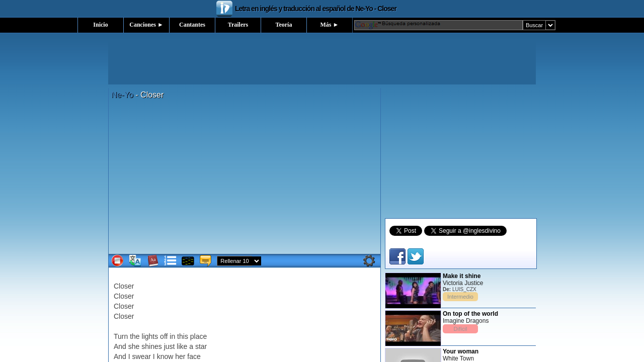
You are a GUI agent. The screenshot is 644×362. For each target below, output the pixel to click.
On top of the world (470, 314)
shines (151, 346)
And (120, 346)
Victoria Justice (463, 283)
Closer (124, 286)
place (198, 336)
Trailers (238, 25)
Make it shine (462, 276)
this (183, 336)
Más (330, 25)
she (134, 346)
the (135, 336)
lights (150, 336)
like (182, 346)
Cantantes (192, 25)
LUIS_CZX (464, 289)
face (194, 356)
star (201, 346)
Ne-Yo (122, 95)
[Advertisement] (322, 62)
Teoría (284, 25)
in (172, 336)
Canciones (146, 25)
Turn (121, 336)
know (165, 356)
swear (142, 356)
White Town (458, 358)
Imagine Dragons (466, 321)
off (164, 336)
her (180, 356)
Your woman (461, 351)
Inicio (100, 25)
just (170, 346)
